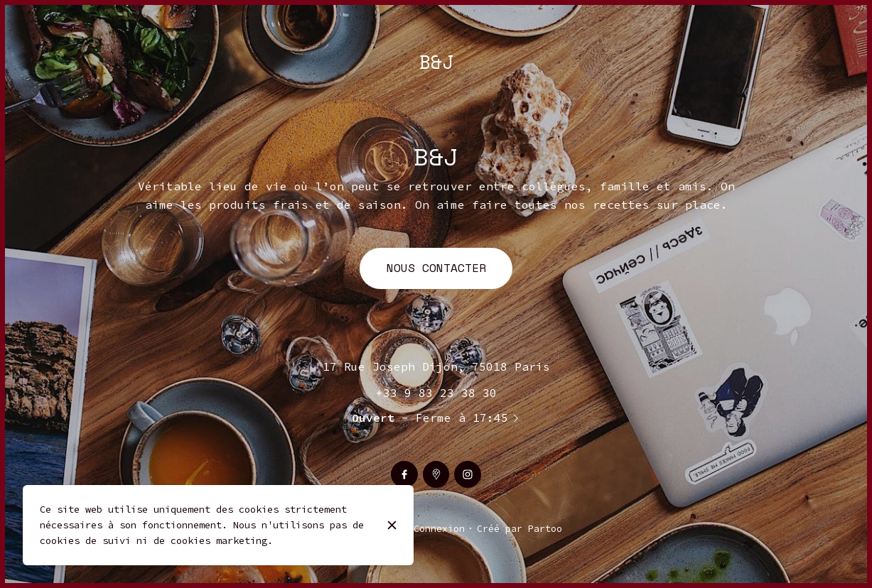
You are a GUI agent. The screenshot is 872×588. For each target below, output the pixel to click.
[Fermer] (392, 525)
